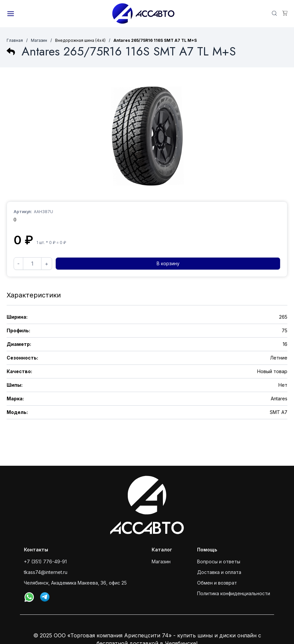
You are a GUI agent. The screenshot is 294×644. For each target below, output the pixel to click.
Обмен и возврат (217, 583)
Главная (15, 40)
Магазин (39, 40)
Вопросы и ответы (219, 562)
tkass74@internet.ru (46, 572)
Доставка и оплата (219, 572)
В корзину (168, 263)
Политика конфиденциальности (234, 593)
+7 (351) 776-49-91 (45, 562)
